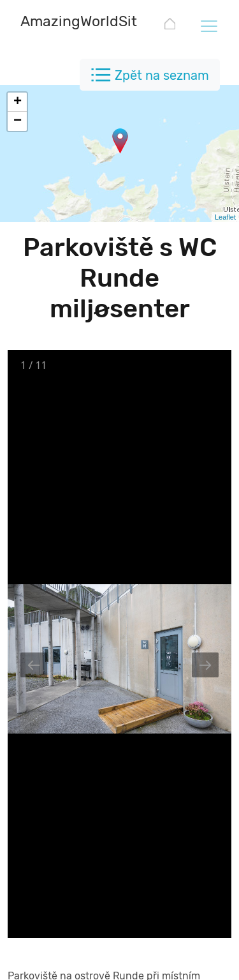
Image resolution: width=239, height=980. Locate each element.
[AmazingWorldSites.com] (103, 23)
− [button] (18, 121)
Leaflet (225, 217)
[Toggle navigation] (208, 26)
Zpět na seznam (162, 75)
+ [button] (18, 102)
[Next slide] (205, 665)
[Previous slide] (34, 665)
